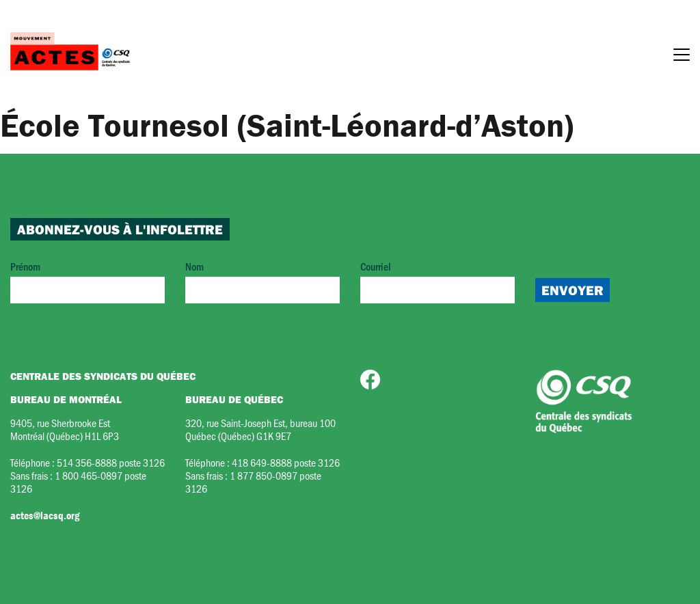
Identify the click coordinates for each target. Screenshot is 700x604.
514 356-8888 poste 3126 (111, 462)
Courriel (437, 281)
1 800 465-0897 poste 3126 (78, 482)
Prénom (87, 281)
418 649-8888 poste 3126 (286, 462)
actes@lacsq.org (45, 515)
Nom (262, 281)
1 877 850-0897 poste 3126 (253, 482)
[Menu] (682, 57)
